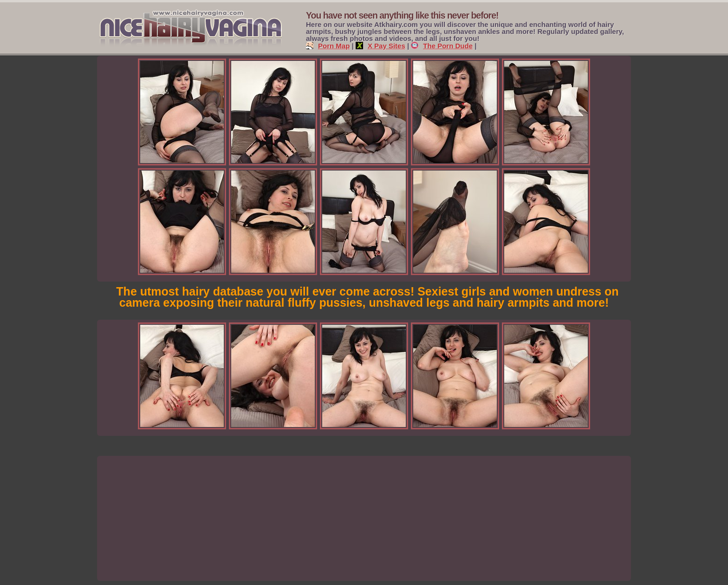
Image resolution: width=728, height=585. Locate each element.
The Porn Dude (442, 46)
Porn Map (328, 46)
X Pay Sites (380, 46)
